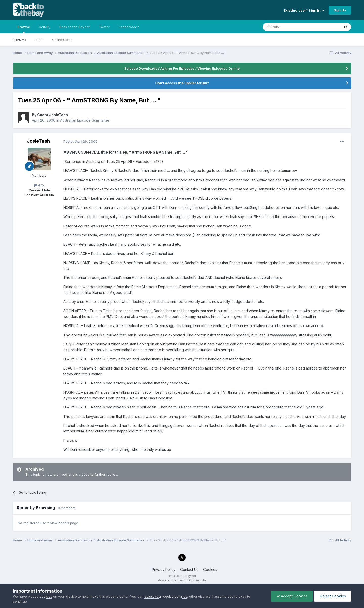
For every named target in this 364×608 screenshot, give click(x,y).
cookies (46, 596)
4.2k (39, 185)
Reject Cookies (333, 596)
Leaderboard (129, 27)
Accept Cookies (292, 596)
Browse (24, 29)
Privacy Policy (164, 569)
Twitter (104, 27)
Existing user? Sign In (304, 10)
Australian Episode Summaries (85, 120)
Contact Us (189, 569)
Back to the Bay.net (75, 27)
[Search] (288, 27)
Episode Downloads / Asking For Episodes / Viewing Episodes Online (182, 68)
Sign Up (340, 10)
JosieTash (38, 141)
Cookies (210, 569)
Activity (45, 27)
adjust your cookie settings (166, 596)
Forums (20, 40)
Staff (39, 40)
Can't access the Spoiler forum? (182, 83)
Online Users (62, 40)
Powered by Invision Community (182, 580)
